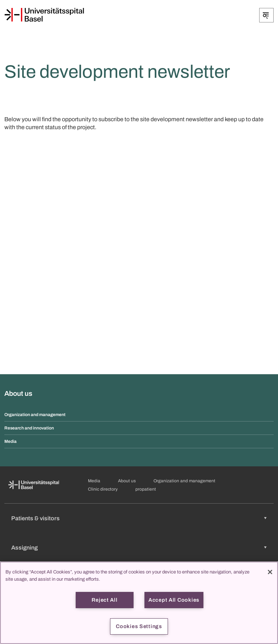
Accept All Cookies (174, 600)
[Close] (270, 572)
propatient (146, 489)
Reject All (104, 600)
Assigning (24, 548)
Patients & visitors (35, 518)
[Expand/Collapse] (266, 15)
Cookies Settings (139, 626)
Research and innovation (29, 428)
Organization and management (35, 415)
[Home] (44, 15)
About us (127, 481)
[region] (139, 603)
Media (10, 441)
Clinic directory (103, 489)
